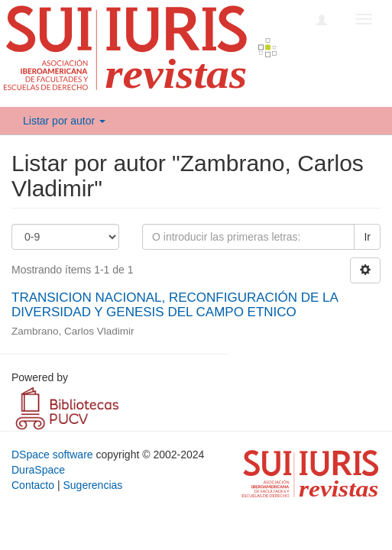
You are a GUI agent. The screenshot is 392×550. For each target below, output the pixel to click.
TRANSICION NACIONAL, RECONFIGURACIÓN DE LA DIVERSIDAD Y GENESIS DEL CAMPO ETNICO (175, 305)
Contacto (33, 485)
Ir (367, 237)
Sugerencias (92, 485)
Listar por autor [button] (64, 121)
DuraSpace (38, 470)
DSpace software (52, 455)
